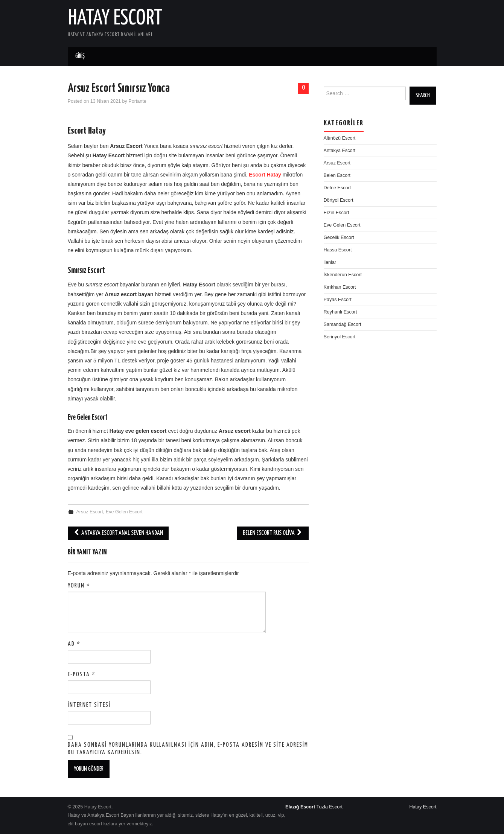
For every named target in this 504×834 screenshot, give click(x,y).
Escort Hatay (265, 175)
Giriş (80, 56)
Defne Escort (337, 188)
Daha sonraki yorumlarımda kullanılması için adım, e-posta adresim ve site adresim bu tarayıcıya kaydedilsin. (188, 749)
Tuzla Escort (329, 807)
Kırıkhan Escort (340, 287)
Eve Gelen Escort (124, 512)
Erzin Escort (337, 213)
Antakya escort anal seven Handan (118, 533)
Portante (137, 101)
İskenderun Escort (343, 275)
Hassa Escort (338, 250)
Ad (74, 644)
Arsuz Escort (89, 512)
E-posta (82, 675)
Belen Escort (337, 175)
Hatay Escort (115, 18)
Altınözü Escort (340, 138)
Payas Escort (338, 300)
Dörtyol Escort (339, 200)
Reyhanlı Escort (340, 312)
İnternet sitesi (89, 705)
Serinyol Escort (340, 337)
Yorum (79, 586)
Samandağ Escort (343, 324)
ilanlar (330, 262)
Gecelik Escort (339, 237)
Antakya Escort (340, 151)
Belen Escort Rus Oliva (273, 533)
